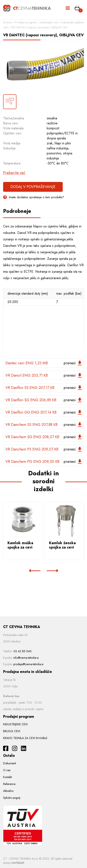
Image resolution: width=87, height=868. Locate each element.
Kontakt (7, 777)
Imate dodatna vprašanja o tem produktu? (34, 197)
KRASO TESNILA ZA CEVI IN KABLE (25, 738)
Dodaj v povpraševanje (33, 187)
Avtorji (14, 863)
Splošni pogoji (12, 798)
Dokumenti (10, 763)
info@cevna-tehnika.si (26, 658)
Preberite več (14, 173)
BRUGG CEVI (12, 731)
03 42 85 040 (23, 651)
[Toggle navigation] (68, 8)
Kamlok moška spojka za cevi (20, 545)
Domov (8, 22)
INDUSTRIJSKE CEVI (15, 724)
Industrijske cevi (49, 22)
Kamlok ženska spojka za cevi (62, 545)
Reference (9, 784)
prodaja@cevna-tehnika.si (28, 664)
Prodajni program (26, 22)
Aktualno (8, 791)
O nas (7, 770)
